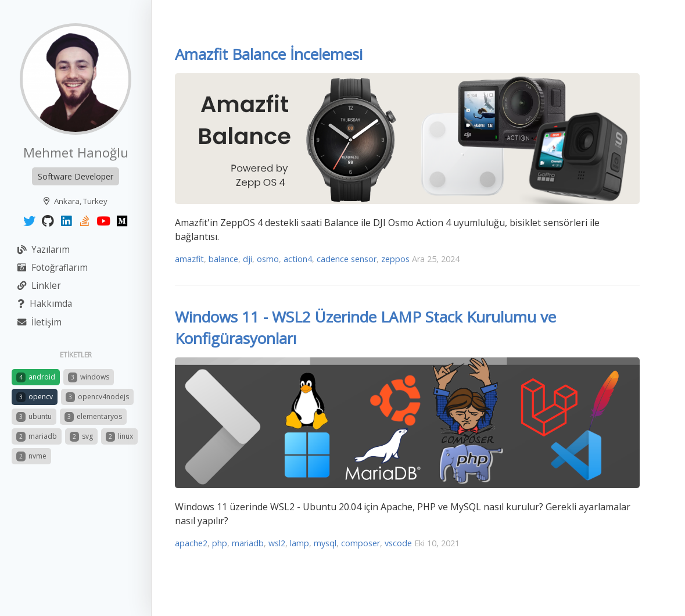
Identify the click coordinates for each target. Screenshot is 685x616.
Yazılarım (44, 250)
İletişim (40, 322)
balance (223, 259)
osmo (268, 259)
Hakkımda (45, 304)
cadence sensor (347, 259)
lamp (300, 543)
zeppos (395, 259)
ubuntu (34, 417)
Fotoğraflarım (53, 268)
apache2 (191, 543)
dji (248, 259)
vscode (398, 543)
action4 (298, 259)
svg (81, 436)
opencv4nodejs (97, 397)
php (220, 543)
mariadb (37, 436)
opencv (35, 397)
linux (119, 436)
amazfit (189, 259)
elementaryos (93, 417)
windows (89, 377)
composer (361, 543)
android (36, 377)
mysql (325, 543)
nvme (31, 456)
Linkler (39, 286)
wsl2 (277, 543)
